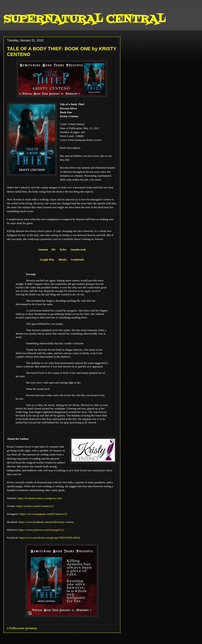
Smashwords (78, 249)
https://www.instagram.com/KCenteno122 (44, 514)
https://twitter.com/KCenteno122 (35, 506)
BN (53, 249)
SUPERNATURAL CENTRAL (84, 20)
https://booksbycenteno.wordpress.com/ (40, 498)
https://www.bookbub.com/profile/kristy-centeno (46, 522)
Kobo (63, 249)
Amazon (43, 249)
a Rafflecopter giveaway (22, 628)
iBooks (63, 259)
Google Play (47, 259)
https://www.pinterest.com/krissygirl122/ (41, 530)
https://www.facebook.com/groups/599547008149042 (50, 538)
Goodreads (77, 259)
